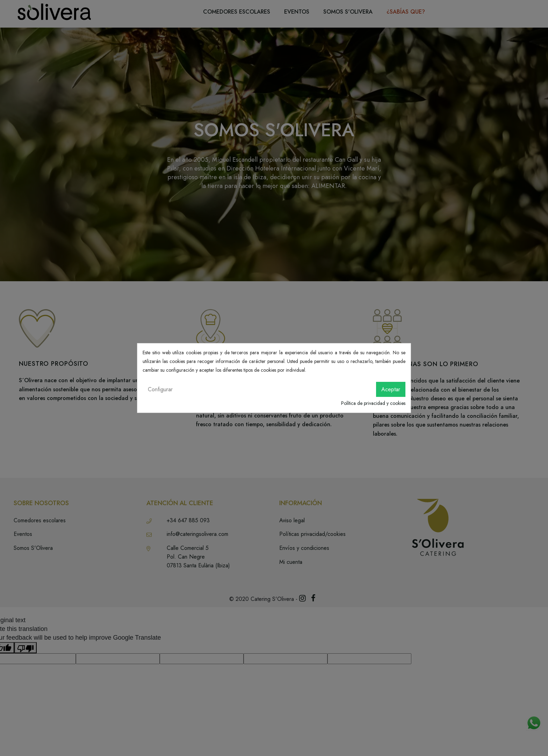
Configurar (160, 389)
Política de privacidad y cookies (373, 403)
